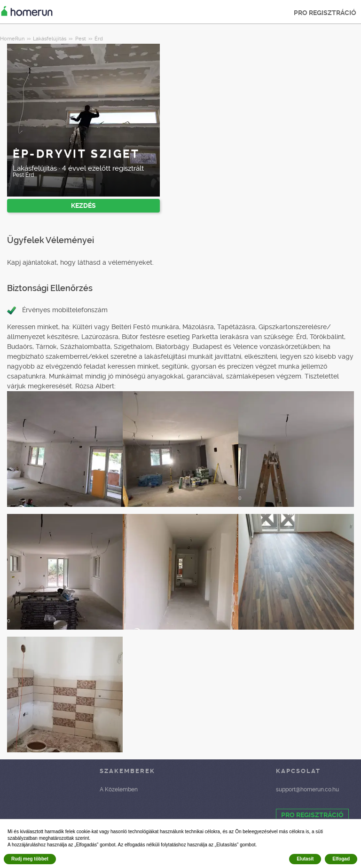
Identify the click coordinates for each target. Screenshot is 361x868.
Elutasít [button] (305, 859)
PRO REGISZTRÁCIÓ (325, 13)
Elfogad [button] (341, 859)
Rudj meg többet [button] (30, 859)
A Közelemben (119, 789)
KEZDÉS (83, 205)
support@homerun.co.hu (307, 789)
